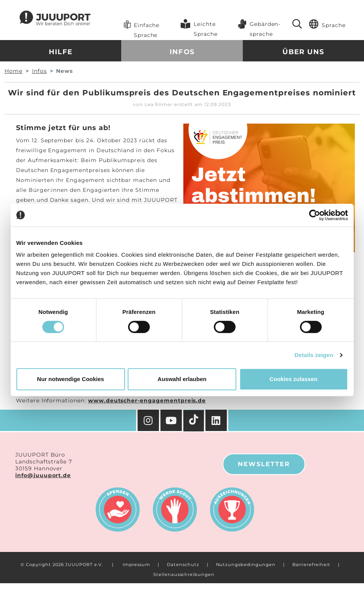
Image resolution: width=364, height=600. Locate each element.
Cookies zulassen (293, 379)
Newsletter (264, 464)
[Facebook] (217, 420)
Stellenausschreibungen (184, 574)
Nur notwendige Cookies (71, 379)
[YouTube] (172, 420)
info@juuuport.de (43, 475)
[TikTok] (194, 421)
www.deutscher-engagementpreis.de (147, 401)
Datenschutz (183, 565)
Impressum (137, 565)
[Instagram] (148, 420)
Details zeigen (314, 355)
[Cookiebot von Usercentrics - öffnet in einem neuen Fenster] (315, 215)
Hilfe (61, 52)
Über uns (303, 52)
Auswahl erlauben (182, 379)
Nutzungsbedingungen (246, 565)
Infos (182, 52)
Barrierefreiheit (311, 565)
